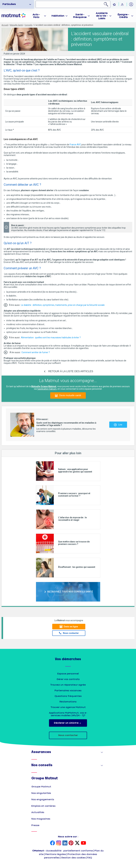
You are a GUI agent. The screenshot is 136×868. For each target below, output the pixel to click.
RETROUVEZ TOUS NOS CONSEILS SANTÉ (70, 592)
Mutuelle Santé (16, 25)
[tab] (38, 15)
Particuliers (9, 4)
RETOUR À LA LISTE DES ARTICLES (71, 371)
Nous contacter (71, 633)
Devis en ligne (71, 627)
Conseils (28, 25)
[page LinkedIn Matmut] (65, 843)
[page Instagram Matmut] (59, 843)
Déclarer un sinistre (68, 723)
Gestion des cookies (73, 858)
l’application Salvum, (47, 389)
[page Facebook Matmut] (53, 843)
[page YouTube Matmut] (83, 843)
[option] (17, 4)
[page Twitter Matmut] (77, 843)
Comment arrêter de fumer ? (36, 352)
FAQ (90, 858)
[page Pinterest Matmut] (71, 843)
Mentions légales (56, 854)
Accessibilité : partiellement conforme (70, 851)
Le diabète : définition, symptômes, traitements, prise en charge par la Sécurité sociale (63, 305)
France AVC (75, 145)
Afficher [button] (99, 753)
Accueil (5, 25)
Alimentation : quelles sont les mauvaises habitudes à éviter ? (51, 338)
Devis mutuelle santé (70, 395)
